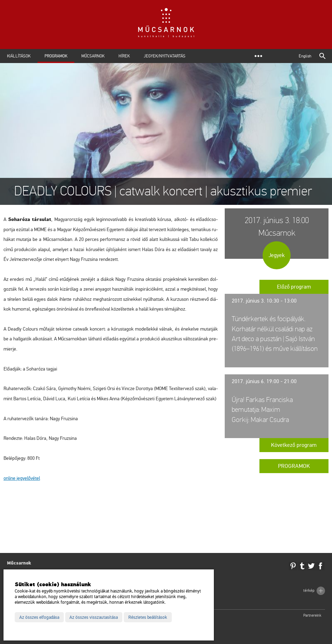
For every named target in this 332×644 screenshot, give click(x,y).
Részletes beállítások (148, 617)
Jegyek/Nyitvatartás (165, 56)
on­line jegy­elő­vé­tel (22, 478)
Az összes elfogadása (39, 617)
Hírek (124, 56)
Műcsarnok (93, 56)
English (305, 56)
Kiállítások (19, 56)
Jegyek (277, 255)
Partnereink (312, 615)
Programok (56, 56)
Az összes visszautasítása (94, 617)
